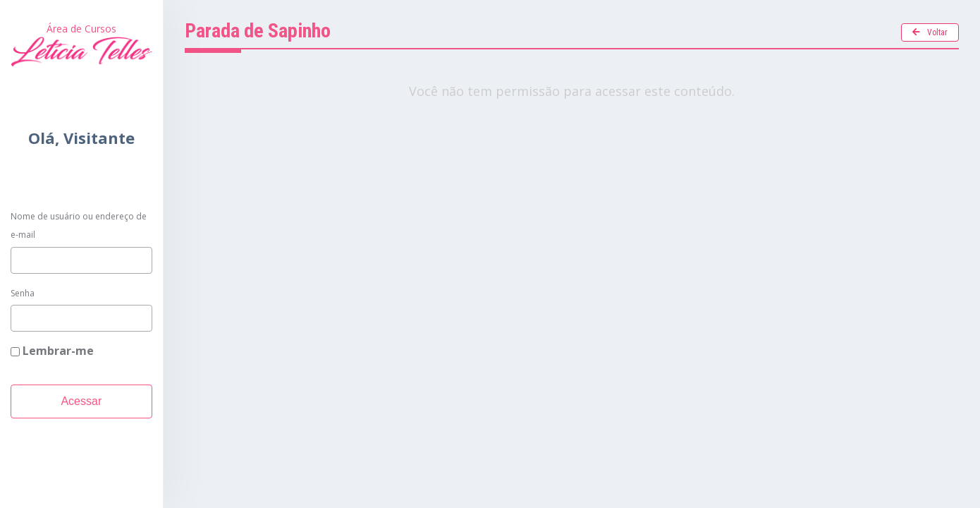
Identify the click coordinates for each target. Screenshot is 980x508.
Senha (23, 293)
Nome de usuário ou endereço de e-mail (79, 225)
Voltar (930, 32)
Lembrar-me (52, 351)
